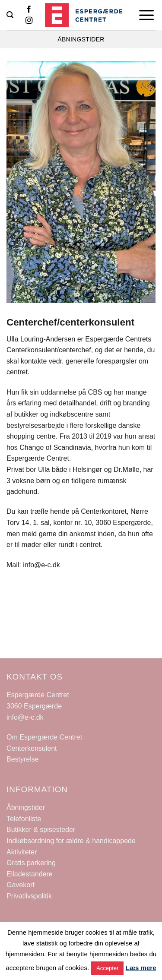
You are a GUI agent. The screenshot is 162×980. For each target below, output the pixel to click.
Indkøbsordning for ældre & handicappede (71, 841)
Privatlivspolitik (29, 896)
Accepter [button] (107, 968)
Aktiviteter (22, 852)
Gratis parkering (31, 863)
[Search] (10, 15)
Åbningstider (26, 808)
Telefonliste (24, 819)
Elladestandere (30, 874)
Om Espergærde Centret (44, 737)
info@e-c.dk (25, 717)
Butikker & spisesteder (41, 830)
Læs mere (141, 968)
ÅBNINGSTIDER (81, 39)
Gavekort (21, 885)
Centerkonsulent (32, 748)
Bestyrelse (23, 759)
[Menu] (147, 15)
